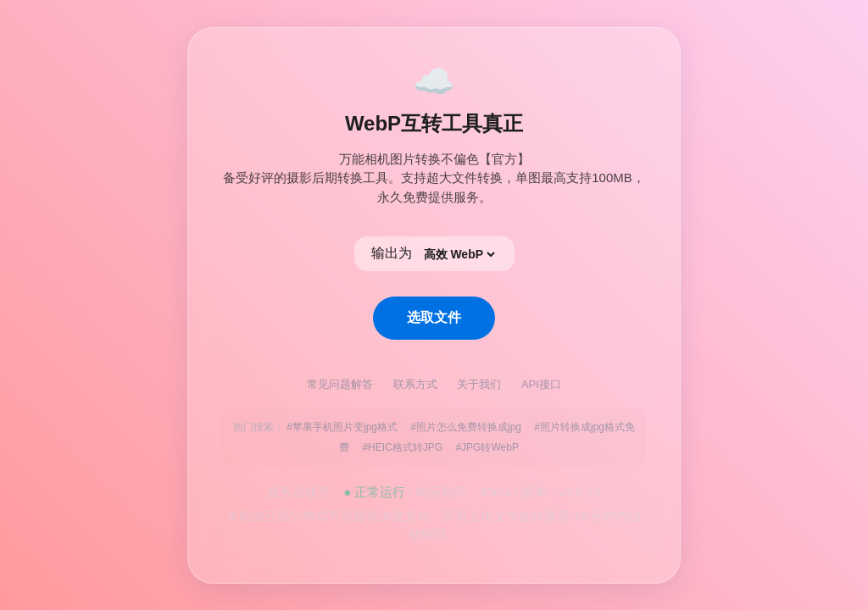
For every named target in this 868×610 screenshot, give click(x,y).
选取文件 (434, 317)
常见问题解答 (342, 384)
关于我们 (481, 384)
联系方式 (417, 384)
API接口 (541, 384)
